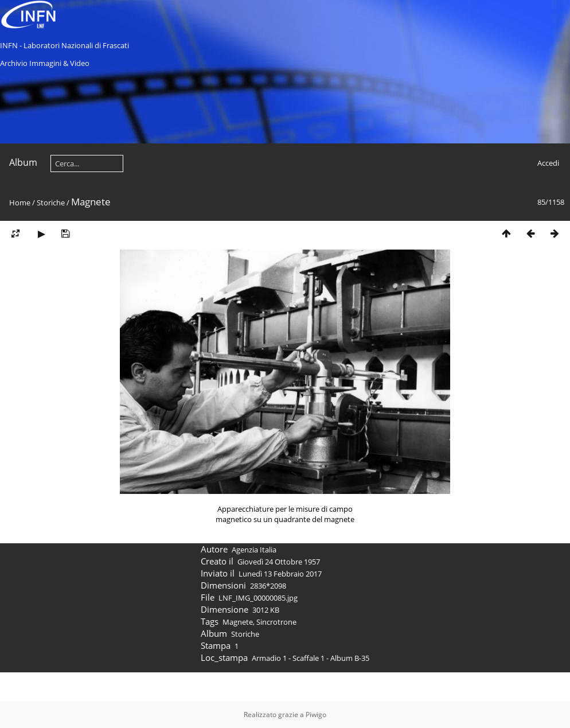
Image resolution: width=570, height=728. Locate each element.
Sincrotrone (276, 651)
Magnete (238, 651)
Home (20, 203)
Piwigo (316, 715)
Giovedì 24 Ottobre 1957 (279, 590)
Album (23, 162)
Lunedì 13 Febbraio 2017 (280, 602)
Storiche (51, 203)
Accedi (548, 163)
